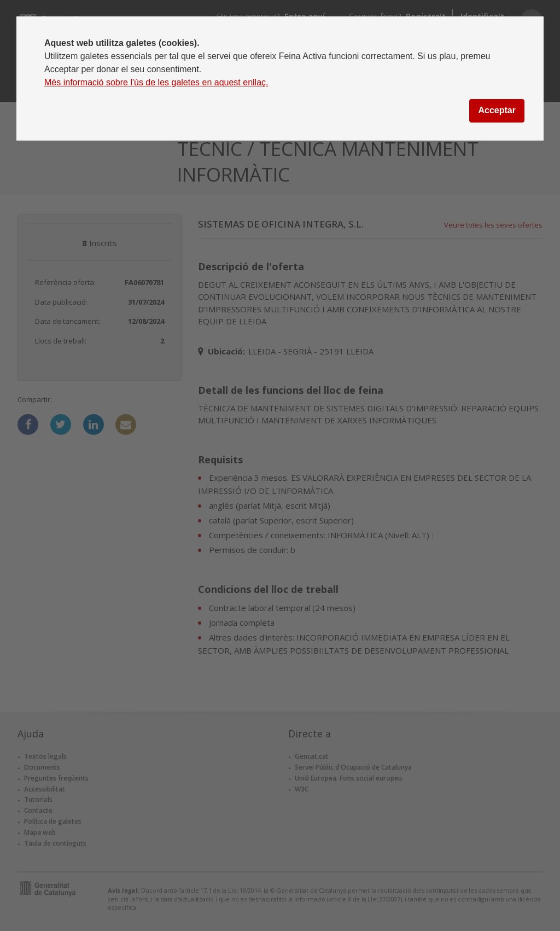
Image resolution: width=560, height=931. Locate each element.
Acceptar (497, 110)
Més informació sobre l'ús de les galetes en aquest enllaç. (156, 82)
